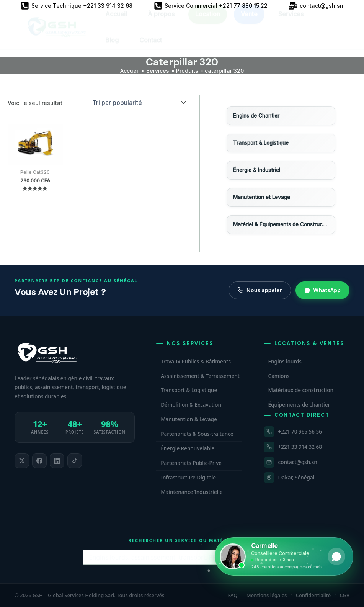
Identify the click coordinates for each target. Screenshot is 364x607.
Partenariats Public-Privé (191, 463)
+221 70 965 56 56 (300, 432)
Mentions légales (267, 595)
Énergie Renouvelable (188, 448)
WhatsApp (322, 290)
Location (208, 21)
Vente (249, 21)
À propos (161, 21)
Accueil (116, 21)
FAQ (233, 595)
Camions (279, 376)
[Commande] (139, 103)
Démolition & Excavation (191, 405)
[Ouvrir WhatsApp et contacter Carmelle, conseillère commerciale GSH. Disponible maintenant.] (284, 556)
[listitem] (22, 461)
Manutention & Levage (189, 419)
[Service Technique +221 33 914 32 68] (77, 6)
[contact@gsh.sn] (316, 6)
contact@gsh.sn (298, 462)
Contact (151, 47)
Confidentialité (313, 595)
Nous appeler (260, 290)
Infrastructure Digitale (188, 478)
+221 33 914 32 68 (300, 447)
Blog (112, 47)
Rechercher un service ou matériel (182, 540)
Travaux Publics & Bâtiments (196, 362)
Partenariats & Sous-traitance (197, 434)
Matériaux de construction (301, 390)
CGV (345, 595)
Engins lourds (285, 362)
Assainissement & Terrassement (200, 376)
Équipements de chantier (299, 405)
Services (291, 21)
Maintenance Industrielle (192, 492)
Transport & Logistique (189, 390)
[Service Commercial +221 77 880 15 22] (211, 6)
